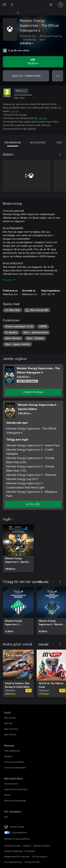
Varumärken (30, 851)
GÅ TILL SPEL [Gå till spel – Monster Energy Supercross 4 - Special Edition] (33, 504)
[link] (18, 548)
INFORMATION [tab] (13, 142)
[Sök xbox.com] (12, 5)
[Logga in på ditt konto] (60, 5)
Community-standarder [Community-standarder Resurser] (14, 762)
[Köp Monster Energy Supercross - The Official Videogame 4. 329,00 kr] (33, 62)
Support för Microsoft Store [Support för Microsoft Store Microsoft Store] (16, 789)
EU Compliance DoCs (13, 862)
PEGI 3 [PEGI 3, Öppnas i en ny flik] (21, 91)
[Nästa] (60, 154)
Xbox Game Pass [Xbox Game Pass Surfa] (11, 729)
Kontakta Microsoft (12, 846)
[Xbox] (9, 12)
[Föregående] (53, 154)
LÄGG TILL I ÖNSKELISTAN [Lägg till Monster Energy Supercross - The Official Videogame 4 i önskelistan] (26, 76)
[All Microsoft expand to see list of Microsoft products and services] (4, 5)
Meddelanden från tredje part (17, 857)
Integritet (27, 846)
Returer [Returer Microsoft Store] (7, 795)
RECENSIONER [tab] (38, 142)
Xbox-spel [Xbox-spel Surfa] (8, 723)
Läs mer (15, 111)
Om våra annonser (40, 857)
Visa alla (43, 581)
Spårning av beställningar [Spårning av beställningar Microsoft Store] (15, 800)
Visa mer (9, 280)
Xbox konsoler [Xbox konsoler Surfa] (10, 718)
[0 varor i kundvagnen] (52, 5)
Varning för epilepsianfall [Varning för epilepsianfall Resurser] (15, 767)
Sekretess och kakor (42, 846)
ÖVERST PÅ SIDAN (33, 392)
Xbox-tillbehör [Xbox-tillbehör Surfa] (10, 734)
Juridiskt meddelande (13, 851)
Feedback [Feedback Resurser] (8, 756)
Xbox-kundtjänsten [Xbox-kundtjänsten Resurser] (12, 751)
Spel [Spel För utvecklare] (6, 817)
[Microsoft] (33, 3)
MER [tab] (59, 142)
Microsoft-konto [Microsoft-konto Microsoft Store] (11, 784)
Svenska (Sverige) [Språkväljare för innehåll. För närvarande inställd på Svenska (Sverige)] (17, 827)
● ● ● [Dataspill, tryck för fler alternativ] (58, 76)
